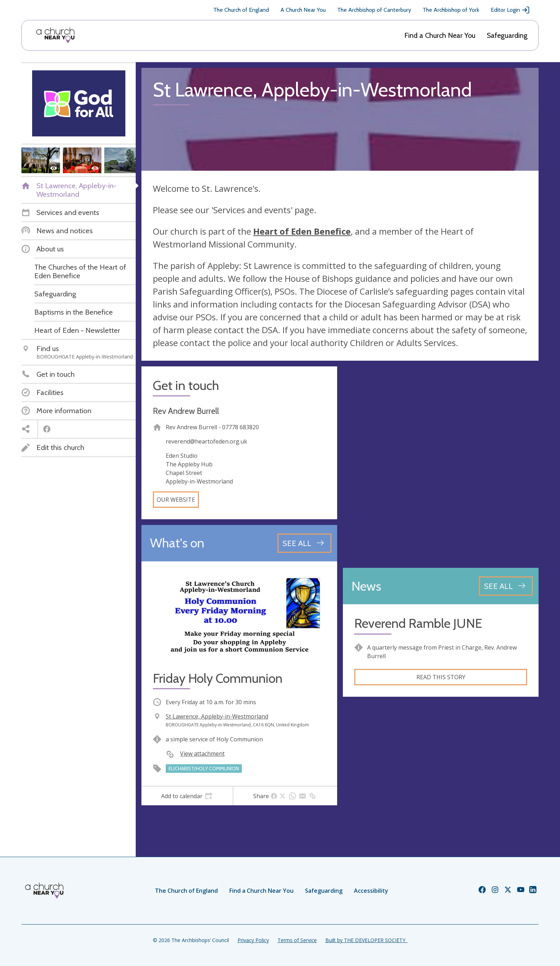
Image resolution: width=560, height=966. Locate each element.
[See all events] (304, 543)
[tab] (187, 796)
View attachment (202, 754)
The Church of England (241, 10)
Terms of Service (297, 940)
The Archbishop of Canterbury (374, 10)
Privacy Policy (253, 940)
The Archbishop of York (451, 10)
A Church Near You (303, 10)
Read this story (441, 677)
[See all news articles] (506, 586)
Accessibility (371, 891)
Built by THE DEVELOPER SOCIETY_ (366, 940)
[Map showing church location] (441, 464)
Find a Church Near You (440, 35)
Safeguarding (507, 35)
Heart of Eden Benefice (302, 231)
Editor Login (510, 10)
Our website (176, 500)
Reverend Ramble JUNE (418, 623)
